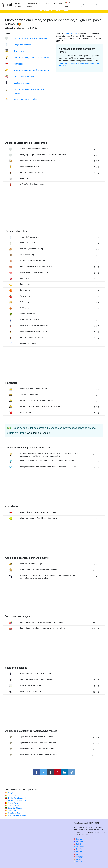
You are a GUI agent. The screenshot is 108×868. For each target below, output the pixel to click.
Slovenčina (79, 852)
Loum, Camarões (14, 811)
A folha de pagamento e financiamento (31, 70)
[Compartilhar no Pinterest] (57, 772)
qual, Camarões (13, 806)
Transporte (19, 51)
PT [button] (68, 3)
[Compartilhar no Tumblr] (51, 772)
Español (78, 849)
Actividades (19, 64)
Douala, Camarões (14, 803)
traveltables (9, 5)
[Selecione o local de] (93, 5)
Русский (78, 842)
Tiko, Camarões (13, 795)
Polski (77, 844)
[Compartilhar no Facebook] (36, 772)
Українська (79, 847)
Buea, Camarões (14, 793)
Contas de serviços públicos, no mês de (32, 58)
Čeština (78, 854)
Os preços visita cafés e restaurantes (30, 38)
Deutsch (78, 859)
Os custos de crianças (24, 77)
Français (78, 862)
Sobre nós (47, 5)
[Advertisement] (54, 124)
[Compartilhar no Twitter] (43, 772)
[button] (69, 7)
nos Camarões (72, 34)
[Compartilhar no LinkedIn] (65, 772)
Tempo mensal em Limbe (25, 99)
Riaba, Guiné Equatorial (16, 808)
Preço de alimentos (22, 45)
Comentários (57, 4)
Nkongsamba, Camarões (17, 816)
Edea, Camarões (14, 813)
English (78, 839)
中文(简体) (79, 857)
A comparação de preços (33, 5)
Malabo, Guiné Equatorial (17, 800)
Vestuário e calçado (23, 83)
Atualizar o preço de (38, 433)
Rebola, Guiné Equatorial (17, 798)
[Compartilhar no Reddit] (72, 772)
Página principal (18, 5)
